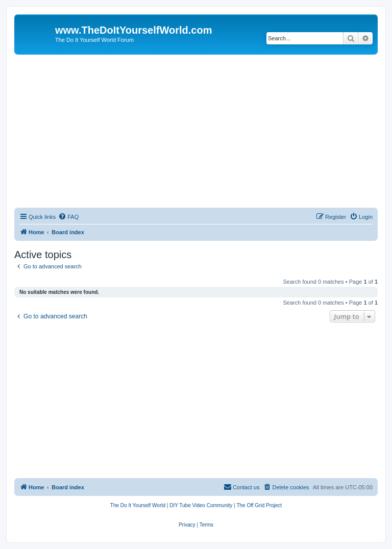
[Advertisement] (196, 131)
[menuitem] (68, 217)
